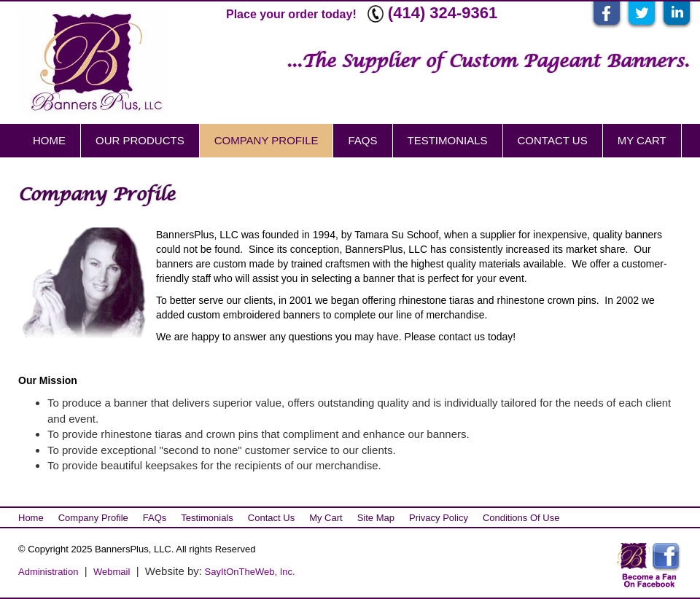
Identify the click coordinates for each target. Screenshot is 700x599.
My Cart (642, 140)
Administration (48, 572)
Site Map (376, 518)
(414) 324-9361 (443, 13)
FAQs (362, 140)
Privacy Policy (439, 518)
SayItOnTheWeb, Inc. (249, 572)
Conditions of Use (521, 518)
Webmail (112, 572)
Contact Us (553, 140)
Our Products (140, 140)
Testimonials (448, 140)
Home (49, 140)
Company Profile (267, 140)
